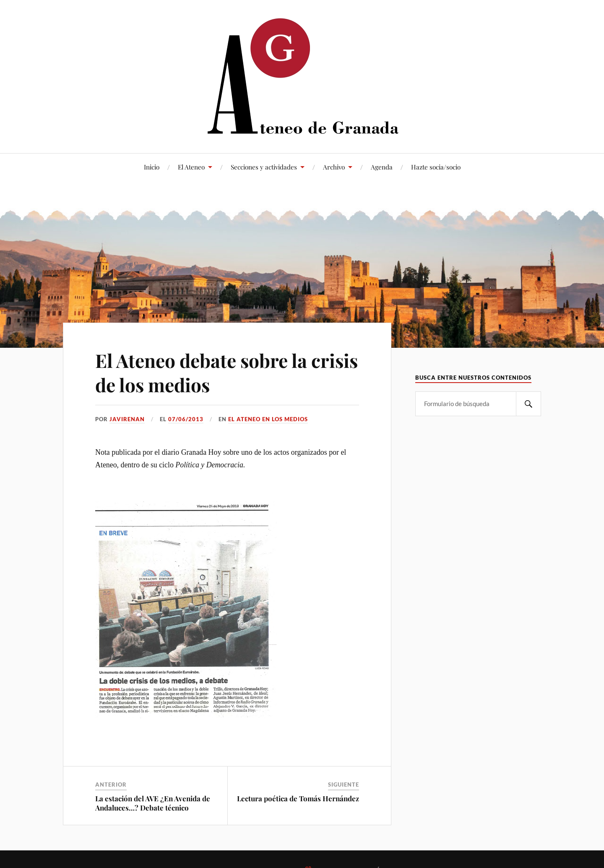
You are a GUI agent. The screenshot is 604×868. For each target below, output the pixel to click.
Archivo (334, 167)
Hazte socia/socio (436, 167)
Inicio (152, 167)
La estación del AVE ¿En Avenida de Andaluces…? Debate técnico (153, 803)
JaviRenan (127, 419)
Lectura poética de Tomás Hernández (298, 798)
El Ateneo (191, 167)
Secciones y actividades (264, 167)
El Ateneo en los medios (268, 419)
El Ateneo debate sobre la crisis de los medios (226, 372)
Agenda (382, 167)
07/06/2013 (186, 419)
